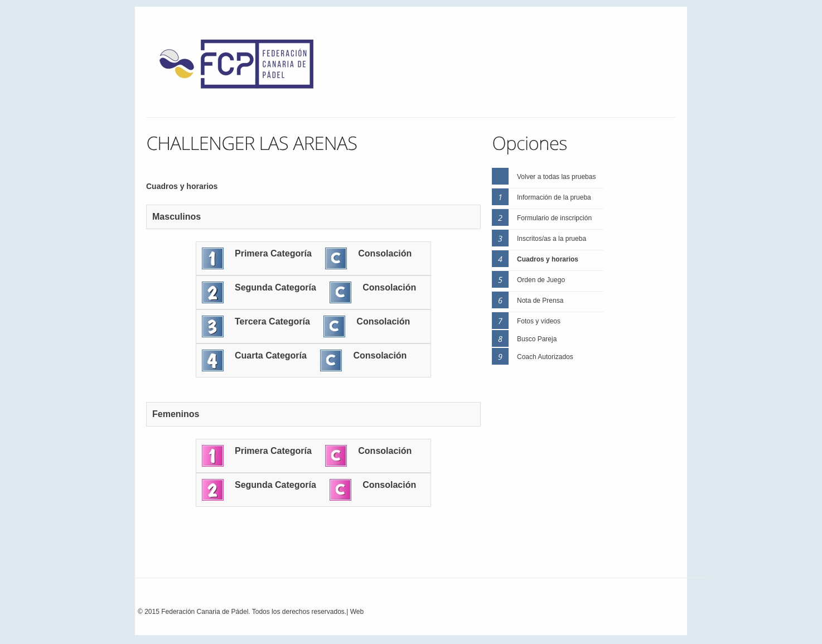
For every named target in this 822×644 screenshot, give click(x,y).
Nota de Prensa (540, 301)
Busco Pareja (537, 339)
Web (357, 612)
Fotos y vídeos (539, 321)
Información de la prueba (554, 197)
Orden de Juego (541, 280)
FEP (242, 67)
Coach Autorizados (545, 357)
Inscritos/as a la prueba (552, 239)
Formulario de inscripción (554, 218)
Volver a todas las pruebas (556, 177)
